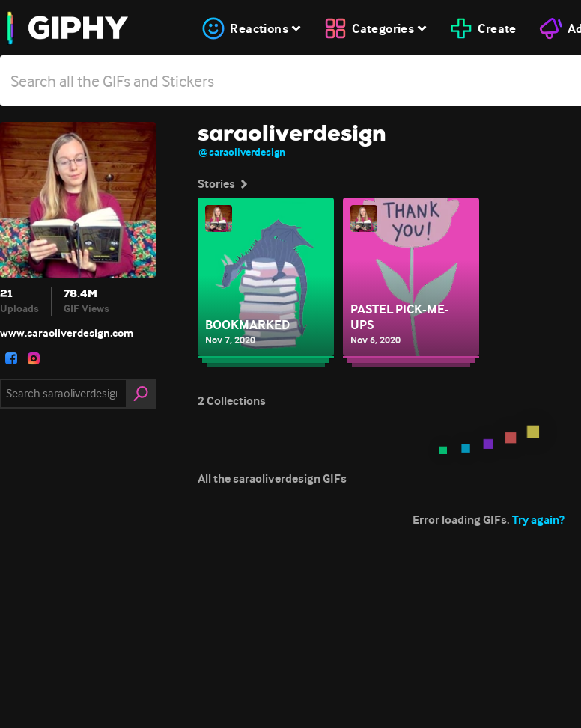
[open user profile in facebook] (11, 358)
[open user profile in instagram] (34, 358)
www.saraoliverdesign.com (67, 333)
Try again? (538, 520)
